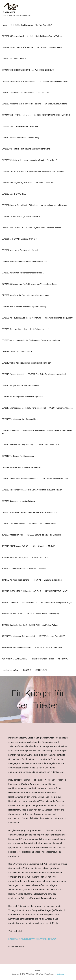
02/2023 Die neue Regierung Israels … (54, 81)
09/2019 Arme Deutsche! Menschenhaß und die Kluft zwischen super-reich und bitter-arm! (37, 432)
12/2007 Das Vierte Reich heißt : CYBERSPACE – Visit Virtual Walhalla (30, 625)
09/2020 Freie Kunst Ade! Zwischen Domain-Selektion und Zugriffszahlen (32, 490)
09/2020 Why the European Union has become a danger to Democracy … (31, 512)
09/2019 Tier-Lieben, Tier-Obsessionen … (19, 456)
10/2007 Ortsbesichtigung (13, 535)
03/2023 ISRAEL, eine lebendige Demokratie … (21, 126)
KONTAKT (27, 670)
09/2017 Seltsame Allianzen (61, 408)
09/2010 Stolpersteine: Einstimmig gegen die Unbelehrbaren (26, 363)
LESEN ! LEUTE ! (42, 670)
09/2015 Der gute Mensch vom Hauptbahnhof (20, 385)
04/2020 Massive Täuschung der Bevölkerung (21, 138)
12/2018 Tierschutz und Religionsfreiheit (19, 636)
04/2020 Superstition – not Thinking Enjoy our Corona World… (27, 149)
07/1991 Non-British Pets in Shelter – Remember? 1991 (25, 262)
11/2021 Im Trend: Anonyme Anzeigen (56, 602)
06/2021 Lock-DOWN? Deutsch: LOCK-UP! (19, 239)
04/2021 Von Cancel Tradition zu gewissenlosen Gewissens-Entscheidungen (33, 171)
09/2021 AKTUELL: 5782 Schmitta (43, 524)
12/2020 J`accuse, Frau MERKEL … (53, 636)
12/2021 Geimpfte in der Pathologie (17, 648)
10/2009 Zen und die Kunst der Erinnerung (44, 535)
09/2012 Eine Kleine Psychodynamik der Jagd (47, 374)
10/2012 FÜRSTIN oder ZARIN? (15, 546)
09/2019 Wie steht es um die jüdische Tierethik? (22, 467)
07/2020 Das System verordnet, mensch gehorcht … (23, 273)
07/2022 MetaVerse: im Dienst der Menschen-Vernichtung (26, 295)
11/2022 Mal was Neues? (12, 614)
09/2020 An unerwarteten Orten (55, 479)
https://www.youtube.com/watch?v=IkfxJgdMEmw (32, 939)
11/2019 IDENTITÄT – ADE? (56, 591)
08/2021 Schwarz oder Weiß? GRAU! (17, 352)
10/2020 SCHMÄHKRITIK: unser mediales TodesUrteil (24, 569)
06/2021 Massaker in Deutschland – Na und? (20, 250)
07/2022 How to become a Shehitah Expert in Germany (24, 307)
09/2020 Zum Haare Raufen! (13, 524)
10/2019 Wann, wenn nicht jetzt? (15, 557)
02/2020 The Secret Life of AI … (15, 59)
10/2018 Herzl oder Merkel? (43, 546)
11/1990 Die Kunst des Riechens (15, 580)
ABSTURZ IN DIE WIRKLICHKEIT (15, 659)
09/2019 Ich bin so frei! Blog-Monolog (17, 445)
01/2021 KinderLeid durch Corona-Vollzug (45, 36)
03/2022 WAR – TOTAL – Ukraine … (16, 115)
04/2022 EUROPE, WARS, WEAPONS (17, 183)
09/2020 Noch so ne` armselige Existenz (19, 501)
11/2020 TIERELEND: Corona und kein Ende (20, 602)
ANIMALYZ (9, 13)
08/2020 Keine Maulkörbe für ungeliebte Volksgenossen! (25, 329)
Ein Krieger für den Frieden (43, 659)
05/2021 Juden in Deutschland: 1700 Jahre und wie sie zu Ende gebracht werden (35, 205)
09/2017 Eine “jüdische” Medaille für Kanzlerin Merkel (24, 408)
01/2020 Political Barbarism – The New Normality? (31, 25)
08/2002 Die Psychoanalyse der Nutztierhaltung (21, 318)
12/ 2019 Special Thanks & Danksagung (43, 614)
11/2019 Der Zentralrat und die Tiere (47, 580)
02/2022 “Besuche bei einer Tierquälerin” (18, 81)
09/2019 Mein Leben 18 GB (48, 445)
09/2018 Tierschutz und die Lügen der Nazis (20, 419)
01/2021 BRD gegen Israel (13, 36)
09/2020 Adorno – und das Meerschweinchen (20, 479)
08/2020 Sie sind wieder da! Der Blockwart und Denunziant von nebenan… (32, 340)
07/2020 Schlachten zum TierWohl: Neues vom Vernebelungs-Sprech (30, 284)
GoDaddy (60, 974)
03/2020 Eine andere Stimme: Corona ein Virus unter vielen (26, 93)
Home (4, 25)
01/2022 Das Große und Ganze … (50, 47)
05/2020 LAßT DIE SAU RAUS (14, 194)
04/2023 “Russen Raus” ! (46, 183)
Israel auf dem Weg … (11, 670)
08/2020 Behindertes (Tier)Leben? (59, 318)
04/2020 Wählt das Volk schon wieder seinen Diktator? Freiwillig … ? (30, 160)
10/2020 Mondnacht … (41, 557)
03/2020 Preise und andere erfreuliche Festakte (21, 104)
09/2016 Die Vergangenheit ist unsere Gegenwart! (22, 397)
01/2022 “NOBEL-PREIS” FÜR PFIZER (17, 47)
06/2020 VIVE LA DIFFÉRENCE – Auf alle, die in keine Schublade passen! (32, 228)
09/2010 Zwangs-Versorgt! (13, 374)
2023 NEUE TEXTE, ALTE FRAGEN (49, 648)
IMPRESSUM (63, 659)
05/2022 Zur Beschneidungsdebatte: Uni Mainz (21, 216)
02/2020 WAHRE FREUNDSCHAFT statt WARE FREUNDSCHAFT (28, 70)
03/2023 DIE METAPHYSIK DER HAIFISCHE (52, 115)
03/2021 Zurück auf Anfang (56, 104)
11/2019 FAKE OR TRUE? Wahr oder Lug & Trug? (21, 591)
